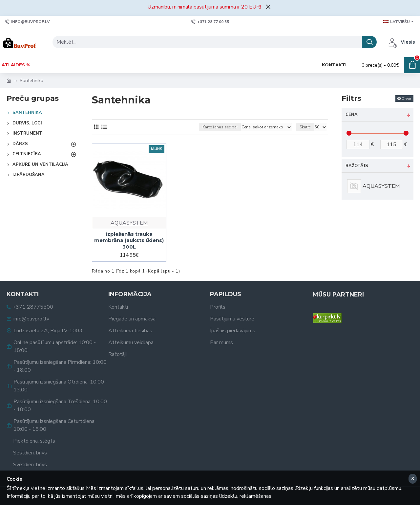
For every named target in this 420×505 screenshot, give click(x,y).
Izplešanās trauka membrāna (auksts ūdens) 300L (129, 240)
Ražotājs (357, 166)
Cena (352, 115)
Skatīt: (305, 127)
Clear (407, 98)
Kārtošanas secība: (220, 127)
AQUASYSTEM (129, 223)
